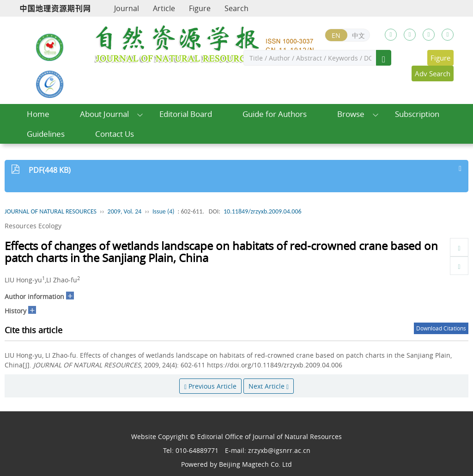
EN (336, 35)
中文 (358, 35)
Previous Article (210, 386)
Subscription (417, 114)
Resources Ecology (33, 226)
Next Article (269, 386)
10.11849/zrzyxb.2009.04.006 (263, 211)
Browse (351, 114)
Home (38, 114)
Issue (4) (164, 211)
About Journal (104, 114)
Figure (200, 8)
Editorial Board (186, 114)
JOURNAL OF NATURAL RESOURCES (51, 211)
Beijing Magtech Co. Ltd (255, 464)
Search (236, 8)
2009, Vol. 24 (125, 211)
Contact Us (115, 134)
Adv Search (433, 73)
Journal (127, 8)
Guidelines (46, 134)
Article (164, 8)
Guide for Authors (275, 114)
